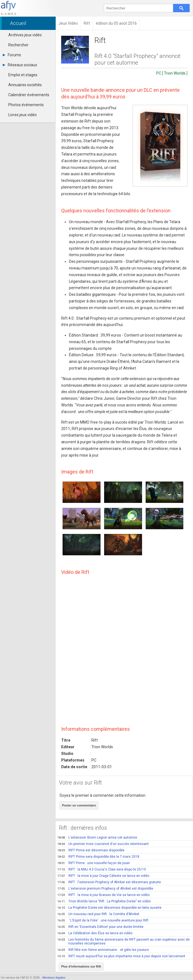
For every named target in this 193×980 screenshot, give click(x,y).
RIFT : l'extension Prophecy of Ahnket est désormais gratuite (109, 882)
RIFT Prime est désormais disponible (91, 850)
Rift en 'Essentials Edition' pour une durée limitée (100, 927)
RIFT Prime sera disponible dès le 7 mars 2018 (98, 857)
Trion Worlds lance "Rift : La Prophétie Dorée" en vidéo (104, 901)
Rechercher (18, 45)
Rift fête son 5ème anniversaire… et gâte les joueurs (103, 950)
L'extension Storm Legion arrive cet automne (97, 838)
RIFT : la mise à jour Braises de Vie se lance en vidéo (103, 895)
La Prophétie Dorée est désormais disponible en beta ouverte (109, 908)
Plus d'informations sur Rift (81, 966)
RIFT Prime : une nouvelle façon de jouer (94, 863)
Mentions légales (54, 978)
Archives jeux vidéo (25, 35)
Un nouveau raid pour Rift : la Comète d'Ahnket (98, 914)
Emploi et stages (23, 75)
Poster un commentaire (79, 805)
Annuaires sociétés (25, 85)
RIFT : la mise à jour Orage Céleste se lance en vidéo (103, 876)
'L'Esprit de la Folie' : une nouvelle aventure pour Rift (103, 920)
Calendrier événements (29, 95)
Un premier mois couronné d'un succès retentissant (103, 844)
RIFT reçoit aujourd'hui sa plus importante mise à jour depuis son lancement (121, 956)
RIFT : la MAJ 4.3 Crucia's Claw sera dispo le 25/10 (102, 869)
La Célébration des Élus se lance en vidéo (95, 933)
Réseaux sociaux (20, 65)
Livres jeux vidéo (23, 115)
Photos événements (26, 105)
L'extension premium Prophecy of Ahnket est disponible (105, 889)
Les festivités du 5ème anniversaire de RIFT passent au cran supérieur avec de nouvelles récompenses (123, 941)
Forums (12, 55)
